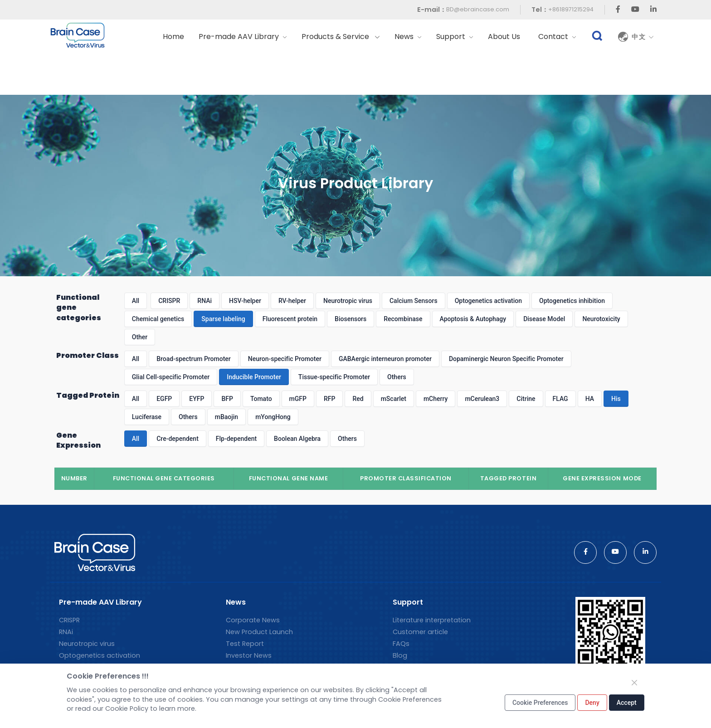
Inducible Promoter (254, 377)
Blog (400, 655)
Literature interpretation (432, 620)
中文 (643, 37)
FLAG (560, 399)
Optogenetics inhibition (572, 301)
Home (173, 37)
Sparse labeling (223, 319)
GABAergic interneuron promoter (385, 359)
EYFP (197, 399)
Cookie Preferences (540, 703)
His (616, 399)
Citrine (526, 399)
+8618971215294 (571, 9)
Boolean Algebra (297, 439)
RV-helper (292, 301)
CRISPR (169, 301)
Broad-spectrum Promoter (194, 359)
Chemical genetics (158, 319)
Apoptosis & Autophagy (473, 319)
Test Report (245, 644)
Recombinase (403, 319)
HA (590, 399)
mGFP (298, 399)
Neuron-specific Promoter (285, 359)
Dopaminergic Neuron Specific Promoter (506, 359)
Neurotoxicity (601, 319)
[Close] (634, 683)
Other (140, 337)
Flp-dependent (236, 439)
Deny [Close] (592, 703)
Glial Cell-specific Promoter (171, 377)
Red (358, 399)
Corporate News (253, 620)
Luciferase (147, 417)
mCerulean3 (482, 399)
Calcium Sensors (414, 301)
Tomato (261, 399)
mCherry (436, 399)
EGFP (164, 399)
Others (397, 377)
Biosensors (351, 319)
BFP (227, 399)
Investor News (249, 655)
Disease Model (544, 319)
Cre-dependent (178, 439)
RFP (329, 399)
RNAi (205, 301)
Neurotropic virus (348, 301)
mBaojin (226, 417)
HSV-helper (245, 301)
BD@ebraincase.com (478, 9)
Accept (627, 703)
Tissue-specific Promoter (334, 377)
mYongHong (273, 417)
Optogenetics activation (488, 301)
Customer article (420, 632)
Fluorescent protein (290, 319)
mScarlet (394, 399)
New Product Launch (259, 632)
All (136, 301)
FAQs (401, 644)
